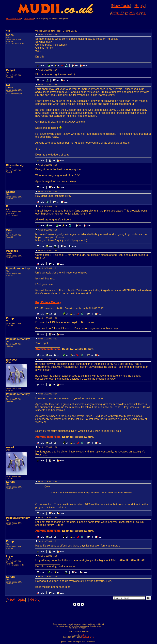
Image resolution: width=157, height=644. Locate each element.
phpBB (83, 635)
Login (144, 14)
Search (142, 12)
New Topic (121, 6)
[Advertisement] (112, 23)
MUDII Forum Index (13, 19)
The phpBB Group (88, 637)
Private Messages (117, 14)
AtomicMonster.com (48, 349)
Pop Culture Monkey (48, 302)
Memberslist (130, 14)
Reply (139, 6)
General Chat (29, 19)
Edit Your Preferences (130, 12)
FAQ (138, 14)
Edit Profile (116, 12)
